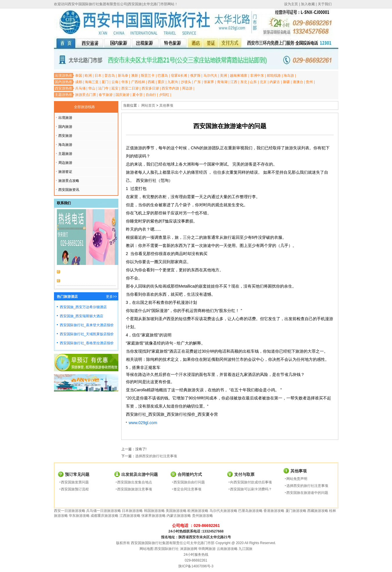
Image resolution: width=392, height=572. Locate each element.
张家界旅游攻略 (153, 516)
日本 (98, 76)
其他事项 (166, 105)
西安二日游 (130, 88)
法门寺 (103, 88)
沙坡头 (186, 82)
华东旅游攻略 (79, 516)
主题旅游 (65, 154)
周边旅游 (65, 163)
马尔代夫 (210, 76)
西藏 (151, 82)
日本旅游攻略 (132, 511)
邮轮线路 (274, 76)
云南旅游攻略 (227, 549)
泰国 (79, 76)
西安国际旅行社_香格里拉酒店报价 (87, 343)
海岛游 (289, 76)
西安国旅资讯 (69, 190)
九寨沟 (173, 82)
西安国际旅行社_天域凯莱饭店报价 (87, 334)
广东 (197, 82)
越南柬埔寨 (239, 76)
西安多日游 (150, 88)
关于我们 (325, 4)
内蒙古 (275, 82)
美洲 (223, 76)
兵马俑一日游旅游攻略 (104, 511)
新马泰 (123, 76)
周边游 (187, 88)
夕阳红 (164, 95)
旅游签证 (65, 172)
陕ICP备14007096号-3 (196, 566)
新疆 (286, 82)
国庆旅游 (122, 95)
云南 (115, 82)
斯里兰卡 (148, 76)
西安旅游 (65, 136)
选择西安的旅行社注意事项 (156, 456)
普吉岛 (110, 76)
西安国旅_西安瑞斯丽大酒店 (82, 316)
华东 (125, 82)
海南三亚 (92, 82)
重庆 (161, 82)
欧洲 (88, 76)
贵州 (309, 82)
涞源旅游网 (189, 549)
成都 (79, 82)
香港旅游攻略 (274, 511)
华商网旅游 (207, 549)
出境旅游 (65, 118)
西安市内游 (170, 88)
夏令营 (138, 95)
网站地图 (147, 549)
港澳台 (298, 82)
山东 (253, 82)
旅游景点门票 (86, 95)
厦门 (105, 82)
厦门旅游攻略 (296, 511)
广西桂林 (138, 82)
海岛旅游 (65, 145)
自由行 (151, 95)
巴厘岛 (163, 76)
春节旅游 (106, 95)
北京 (263, 82)
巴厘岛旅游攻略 (250, 511)
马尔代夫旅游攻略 (223, 511)
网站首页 (148, 105)
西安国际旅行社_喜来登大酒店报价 (87, 325)
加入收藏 (308, 4)
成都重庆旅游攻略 (104, 516)
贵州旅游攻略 (203, 516)
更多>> (111, 297)
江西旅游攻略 (130, 516)
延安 (115, 88)
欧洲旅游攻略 (198, 511)
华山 (92, 88)
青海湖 (222, 82)
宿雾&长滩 (179, 76)
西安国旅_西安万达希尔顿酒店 (83, 307)
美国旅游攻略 (176, 511)
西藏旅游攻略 (318, 511)
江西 (234, 82)
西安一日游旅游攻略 (70, 511)
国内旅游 (65, 127)
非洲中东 (257, 76)
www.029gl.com (143, 423)
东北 (244, 82)
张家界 (209, 82)
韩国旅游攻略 (154, 511)
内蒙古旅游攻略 (179, 516)
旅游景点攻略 (69, 181)
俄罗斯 (195, 76)
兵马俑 (80, 88)
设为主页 (291, 4)
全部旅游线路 (84, 107)
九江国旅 (245, 549)
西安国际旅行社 (167, 549)
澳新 (135, 76)
